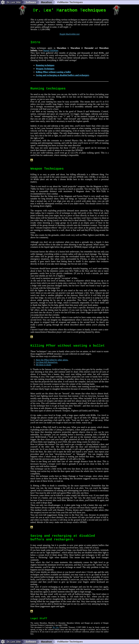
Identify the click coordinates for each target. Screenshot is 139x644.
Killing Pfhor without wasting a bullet (53, 72)
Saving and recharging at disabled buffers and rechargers (63, 75)
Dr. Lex (56, 627)
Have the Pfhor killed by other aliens (52, 360)
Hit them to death (43, 365)
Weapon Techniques (45, 69)
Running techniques (45, 65)
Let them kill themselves (47, 362)
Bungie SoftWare (51, 50)
